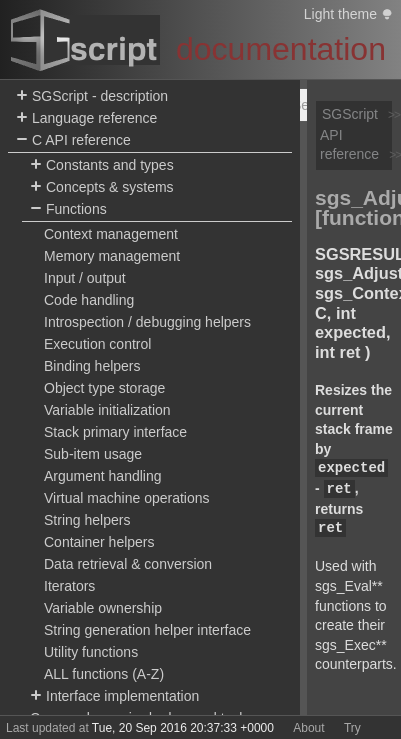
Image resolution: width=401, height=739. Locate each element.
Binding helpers (92, 366)
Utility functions (91, 652)
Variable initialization (107, 410)
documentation (281, 49)
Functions (68, 209)
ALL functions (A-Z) (104, 674)
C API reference (73, 140)
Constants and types (102, 165)
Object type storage (104, 388)
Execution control (97, 344)
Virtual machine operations (127, 498)
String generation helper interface (147, 630)
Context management (111, 234)
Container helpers (99, 542)
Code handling (89, 300)
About (308, 728)
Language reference (86, 118)
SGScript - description (92, 96)
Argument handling (103, 476)
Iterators (69, 586)
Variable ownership (103, 608)
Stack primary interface (115, 432)
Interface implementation (114, 696)
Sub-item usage (93, 454)
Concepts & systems (102, 187)
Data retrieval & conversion (128, 564)
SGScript (350, 114)
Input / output (85, 278)
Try (352, 728)
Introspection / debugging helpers (147, 322)
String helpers (87, 520)
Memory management (112, 256)
